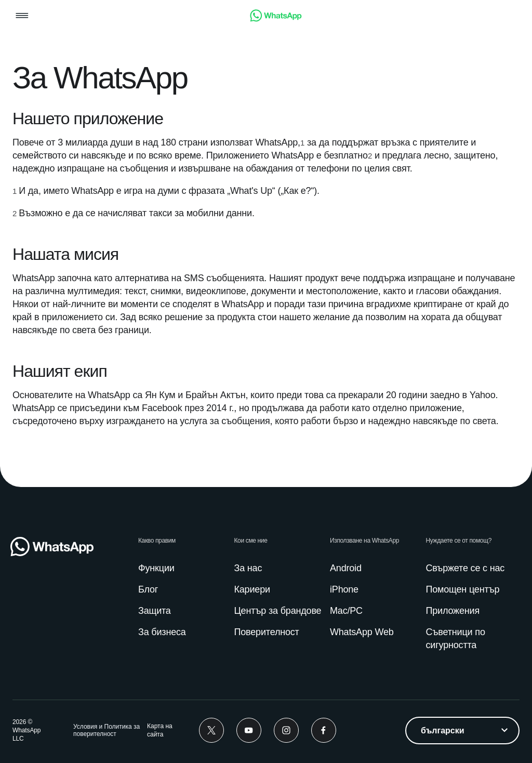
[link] (276, 19)
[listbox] (462, 731)
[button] (22, 16)
